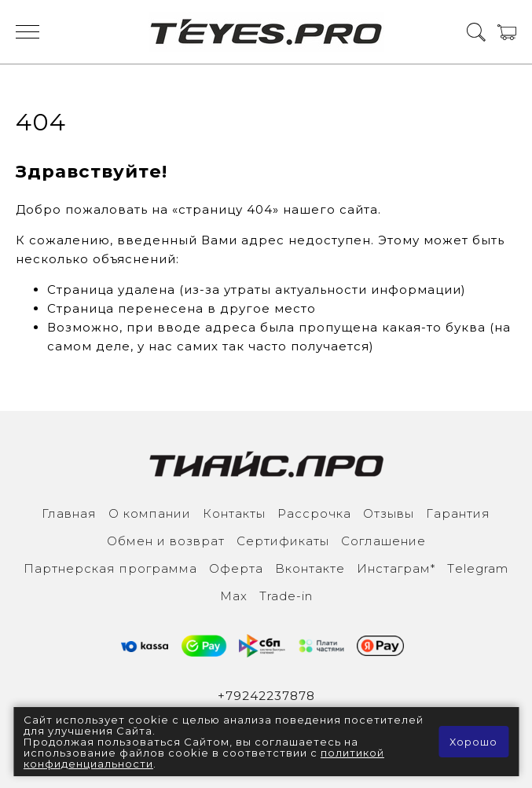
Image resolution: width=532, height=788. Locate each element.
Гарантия (458, 513)
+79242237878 (266, 696)
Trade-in (286, 596)
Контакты (234, 513)
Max (234, 596)
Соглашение (383, 541)
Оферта (236, 568)
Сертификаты (283, 541)
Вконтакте (310, 568)
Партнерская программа (110, 568)
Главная (69, 513)
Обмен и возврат (166, 541)
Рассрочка (314, 513)
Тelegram (478, 568)
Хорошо (473, 742)
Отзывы (389, 513)
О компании (150, 513)
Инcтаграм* (396, 568)
